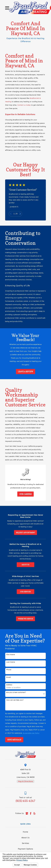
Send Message (14, 740)
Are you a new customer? (16, 692)
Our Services (25, 592)
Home (25, 832)
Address (9, 685)
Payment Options (25, 849)
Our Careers (25, 494)
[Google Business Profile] (27, 813)
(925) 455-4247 (25, 801)
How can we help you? (15, 700)
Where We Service (25, 619)
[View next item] (20, 214)
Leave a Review (25, 372)
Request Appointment (25, 533)
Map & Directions (25, 781)
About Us (25, 565)
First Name (11, 655)
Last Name (11, 662)
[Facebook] (31, 813)
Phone (9, 670)
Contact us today (24, 105)
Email (8, 677)
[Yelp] (34, 813)
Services (25, 843)
